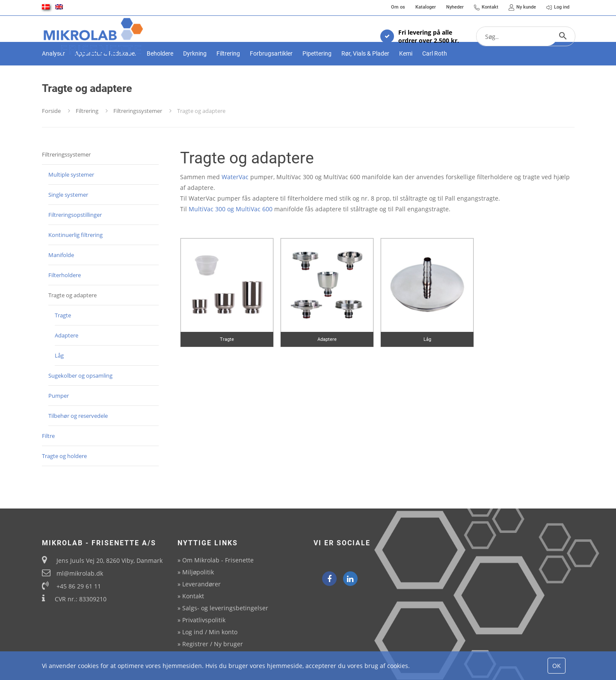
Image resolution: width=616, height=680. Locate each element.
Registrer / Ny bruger (213, 644)
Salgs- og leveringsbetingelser (225, 608)
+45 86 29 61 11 (79, 586)
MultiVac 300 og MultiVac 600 (231, 238)
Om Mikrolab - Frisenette (218, 560)
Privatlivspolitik (204, 620)
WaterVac (235, 206)
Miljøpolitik (198, 572)
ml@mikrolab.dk (80, 573)
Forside (51, 140)
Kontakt (193, 596)
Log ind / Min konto (210, 632)
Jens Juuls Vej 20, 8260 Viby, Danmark (110, 560)
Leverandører (201, 584)
